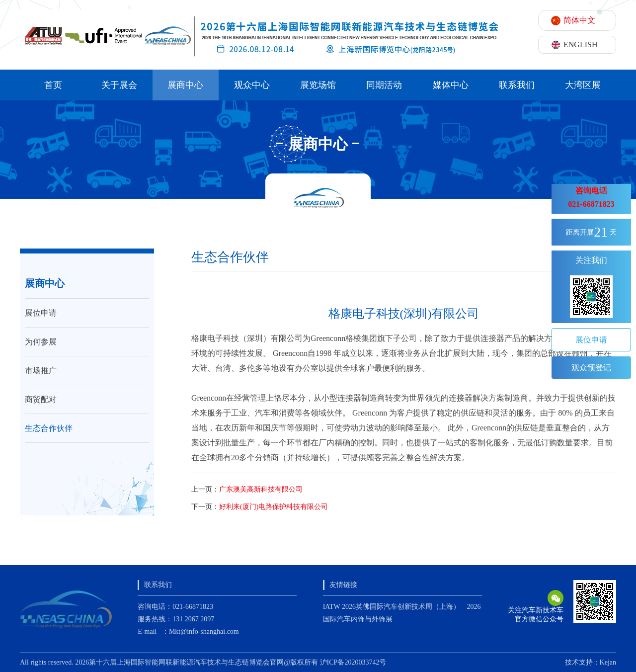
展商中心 (185, 85)
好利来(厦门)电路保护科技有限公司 (274, 507)
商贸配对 (41, 399)
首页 (53, 85)
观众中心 (252, 85)
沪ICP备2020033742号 (353, 662)
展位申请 (41, 313)
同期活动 (384, 85)
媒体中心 (451, 85)
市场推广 (41, 371)
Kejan (608, 662)
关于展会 (119, 85)
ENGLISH (580, 44)
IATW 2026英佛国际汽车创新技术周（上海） (392, 607)
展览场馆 (318, 85)
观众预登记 (591, 368)
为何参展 (41, 342)
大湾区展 (583, 85)
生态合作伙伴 (49, 428)
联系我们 (517, 85)
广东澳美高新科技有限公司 (261, 489)
